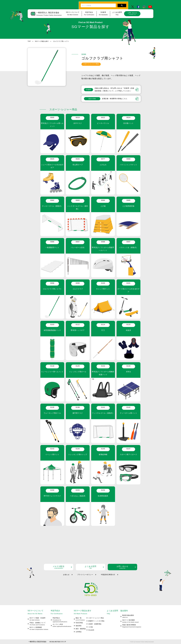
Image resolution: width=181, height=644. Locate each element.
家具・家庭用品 (81, 629)
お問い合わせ (132, 14)
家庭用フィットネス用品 (96, 621)
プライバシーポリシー (85, 575)
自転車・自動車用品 (95, 624)
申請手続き (61, 620)
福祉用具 (79, 626)
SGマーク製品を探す (42, 41)
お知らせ (66, 575)
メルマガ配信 (59, 567)
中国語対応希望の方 (108, 575)
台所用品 (79, 632)
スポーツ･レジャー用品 (96, 618)
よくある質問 (90, 567)
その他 (91, 627)
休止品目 (91, 630)
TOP (29, 41)
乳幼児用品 (79, 623)
